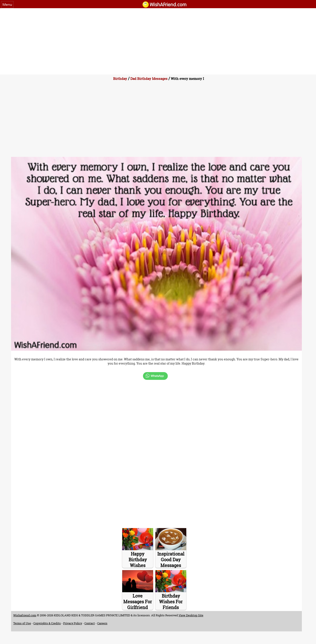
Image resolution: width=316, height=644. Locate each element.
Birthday (120, 79)
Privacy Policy (73, 623)
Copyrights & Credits (47, 623)
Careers (102, 623)
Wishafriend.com (25, 615)
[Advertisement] (158, 41)
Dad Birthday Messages (149, 79)
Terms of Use (22, 623)
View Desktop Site (191, 615)
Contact (90, 623)
